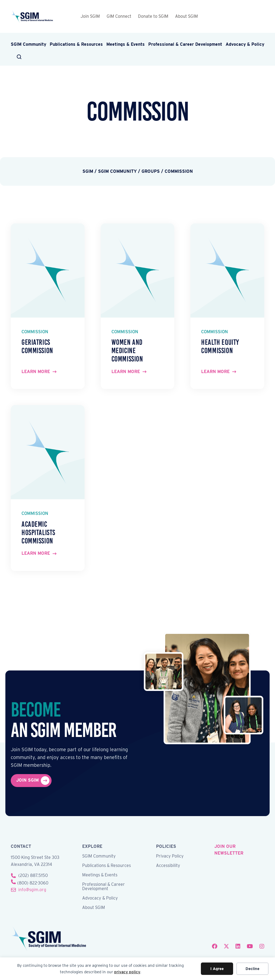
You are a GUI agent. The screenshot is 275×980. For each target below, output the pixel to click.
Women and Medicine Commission (127, 351)
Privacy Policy (170, 856)
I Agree (217, 969)
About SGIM (187, 16)
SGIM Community (28, 44)
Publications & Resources (76, 44)
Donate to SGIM (153, 16)
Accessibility (168, 866)
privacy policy (127, 972)
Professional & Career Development (185, 44)
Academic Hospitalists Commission (38, 533)
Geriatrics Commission (37, 346)
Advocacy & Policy (245, 44)
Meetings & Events (126, 44)
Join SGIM (90, 16)
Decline (252, 969)
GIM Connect (119, 16)
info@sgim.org (32, 890)
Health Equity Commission (220, 346)
